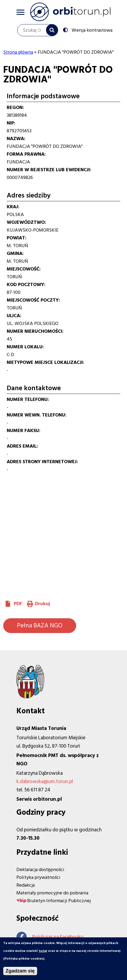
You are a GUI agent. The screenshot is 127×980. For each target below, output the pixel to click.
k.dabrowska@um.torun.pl (45, 782)
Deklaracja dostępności (40, 870)
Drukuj (43, 604)
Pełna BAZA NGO (40, 626)
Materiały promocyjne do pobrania (52, 893)
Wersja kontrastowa (91, 30)
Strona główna (18, 52)
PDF (18, 604)
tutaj (43, 951)
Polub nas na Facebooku (50, 937)
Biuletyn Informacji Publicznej (59, 901)
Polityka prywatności (38, 877)
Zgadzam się (20, 971)
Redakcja (26, 885)
